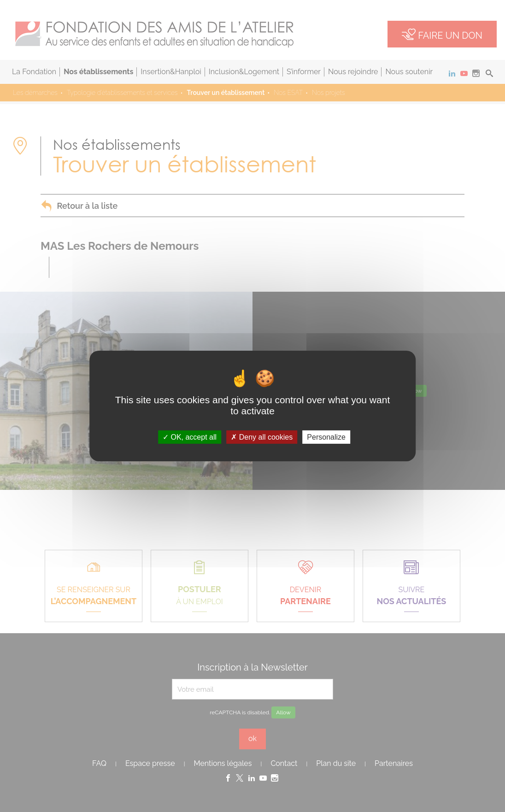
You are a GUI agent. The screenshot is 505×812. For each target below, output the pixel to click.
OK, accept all (190, 437)
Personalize (326, 437)
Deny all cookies (262, 437)
